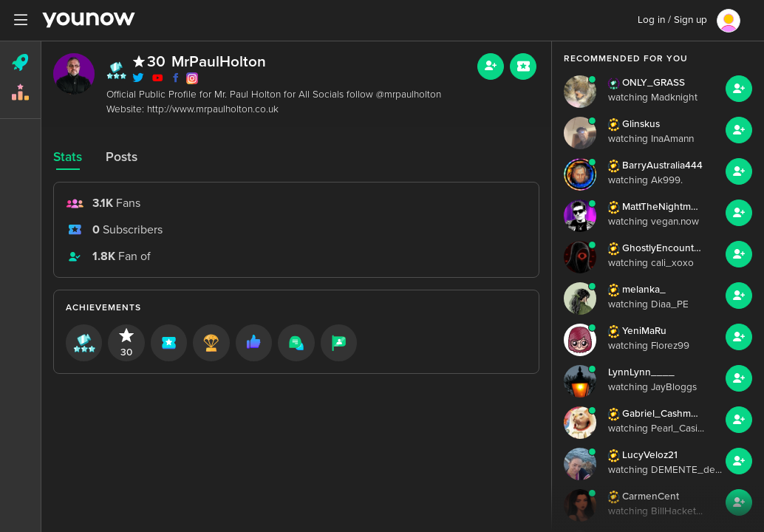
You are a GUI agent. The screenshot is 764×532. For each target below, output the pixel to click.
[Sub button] (523, 66)
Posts (122, 157)
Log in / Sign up (672, 20)
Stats (68, 157)
